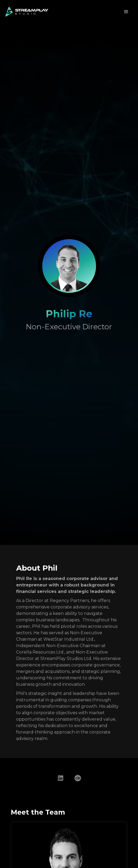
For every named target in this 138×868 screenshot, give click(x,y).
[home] (27, 12)
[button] (126, 12)
